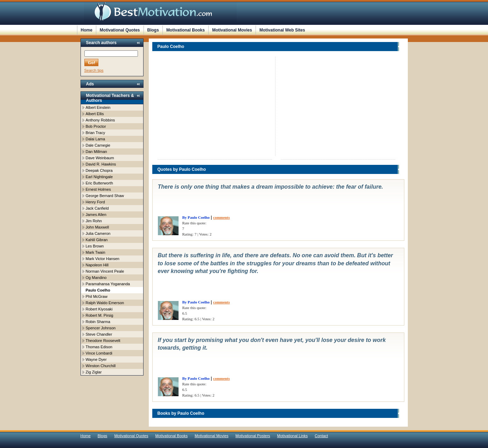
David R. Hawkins (101, 164)
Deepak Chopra (99, 170)
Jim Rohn (94, 221)
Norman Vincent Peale (105, 271)
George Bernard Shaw (105, 196)
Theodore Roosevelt (103, 341)
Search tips (94, 70)
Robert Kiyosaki (99, 309)
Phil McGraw (97, 296)
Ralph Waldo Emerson (105, 303)
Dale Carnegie (98, 145)
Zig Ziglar (94, 372)
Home (87, 30)
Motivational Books (186, 30)
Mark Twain (96, 252)
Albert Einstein (98, 107)
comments (222, 217)
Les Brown (95, 246)
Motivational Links (292, 436)
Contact (321, 436)
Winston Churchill (101, 366)
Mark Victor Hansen (103, 259)
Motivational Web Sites (282, 30)
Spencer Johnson (101, 328)
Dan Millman (96, 152)
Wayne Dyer (96, 359)
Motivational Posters (253, 436)
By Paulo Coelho (196, 217)
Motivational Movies (232, 30)
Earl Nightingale (99, 177)
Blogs (153, 30)
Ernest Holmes (98, 189)
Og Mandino (96, 278)
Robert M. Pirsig (100, 315)
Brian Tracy (96, 133)
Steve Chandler (99, 334)
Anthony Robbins (100, 120)
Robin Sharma (98, 322)
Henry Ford (95, 202)
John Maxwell (97, 227)
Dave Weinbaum (100, 158)
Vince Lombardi (99, 353)
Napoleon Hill (97, 265)
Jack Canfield (97, 208)
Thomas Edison (99, 347)
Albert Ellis (95, 114)
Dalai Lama (96, 139)
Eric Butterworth (99, 183)
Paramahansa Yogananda (108, 284)
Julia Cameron (98, 233)
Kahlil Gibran (97, 240)
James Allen (96, 215)
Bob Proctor (96, 126)
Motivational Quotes (120, 30)
